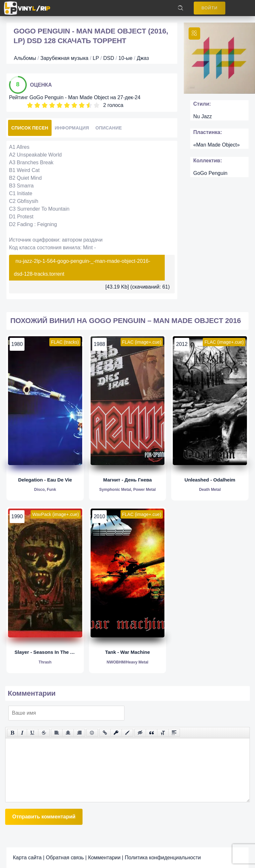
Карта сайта (27, 858)
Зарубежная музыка (64, 58)
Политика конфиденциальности (163, 858)
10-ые (125, 58)
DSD (109, 58)
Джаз (143, 58)
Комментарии (104, 858)
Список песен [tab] (30, 128)
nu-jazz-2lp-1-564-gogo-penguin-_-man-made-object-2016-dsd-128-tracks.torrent (82, 267)
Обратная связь (65, 858)
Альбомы (25, 58)
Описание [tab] (109, 128)
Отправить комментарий (44, 817)
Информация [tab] (72, 128)
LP (96, 58)
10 (97, 105)
